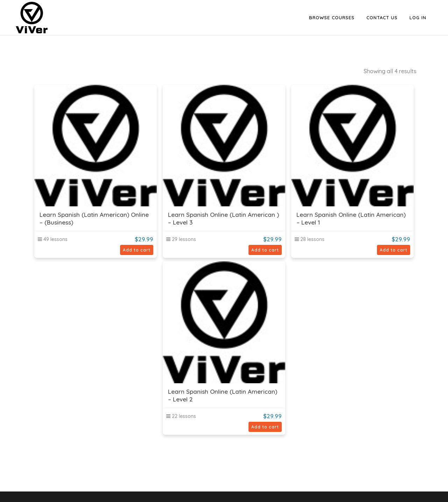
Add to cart (137, 250)
